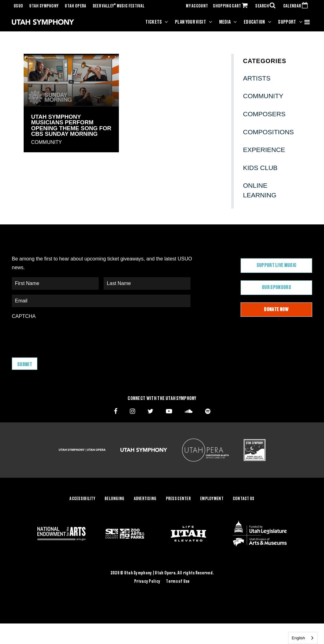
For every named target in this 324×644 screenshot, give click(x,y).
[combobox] (303, 638)
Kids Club (260, 168)
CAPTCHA (24, 316)
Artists (257, 78)
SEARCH (267, 6)
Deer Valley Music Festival (119, 6)
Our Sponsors (276, 287)
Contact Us (244, 499)
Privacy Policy (147, 582)
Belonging (115, 499)
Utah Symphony (44, 6)
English (298, 638)
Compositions (268, 132)
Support (287, 22)
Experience (264, 150)
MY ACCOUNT (197, 6)
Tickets (154, 22)
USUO (18, 6)
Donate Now (276, 310)
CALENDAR (297, 6)
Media (225, 22)
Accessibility (82, 499)
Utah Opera (75, 6)
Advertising (145, 499)
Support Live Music (277, 265)
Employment (212, 499)
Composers (264, 114)
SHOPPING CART (232, 6)
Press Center (178, 499)
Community (47, 142)
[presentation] (59, 335)
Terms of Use (178, 582)
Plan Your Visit (190, 22)
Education (254, 22)
